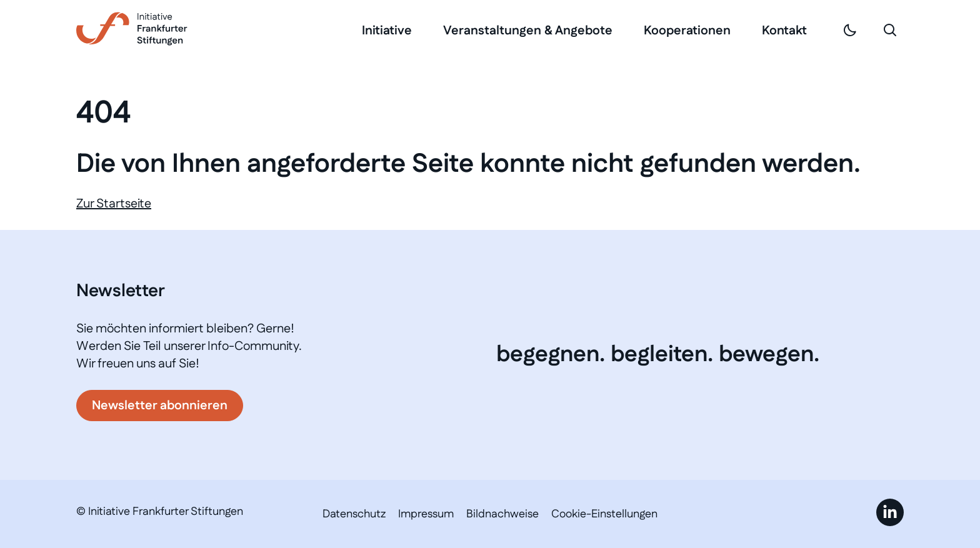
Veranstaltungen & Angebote (528, 31)
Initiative (387, 31)
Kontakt (784, 31)
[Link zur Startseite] (132, 29)
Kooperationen (687, 31)
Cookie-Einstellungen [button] (604, 514)
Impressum (426, 514)
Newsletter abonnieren (160, 406)
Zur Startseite (114, 204)
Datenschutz (354, 514)
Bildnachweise (502, 514)
